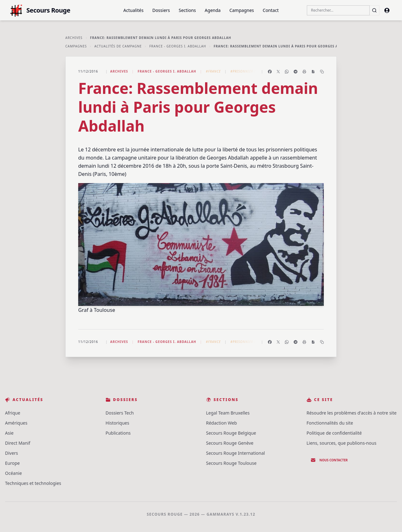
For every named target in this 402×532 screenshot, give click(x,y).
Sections (187, 10)
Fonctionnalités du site (330, 423)
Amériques (16, 423)
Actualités (133, 10)
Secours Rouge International (235, 453)
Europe (12, 463)
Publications (118, 433)
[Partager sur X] (278, 72)
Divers (11, 453)
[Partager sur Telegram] (296, 72)
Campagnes (242, 10)
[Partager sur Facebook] (270, 72)
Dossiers (161, 10)
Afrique (13, 413)
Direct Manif (18, 443)
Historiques (117, 423)
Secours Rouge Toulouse (231, 463)
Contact (271, 10)
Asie (9, 433)
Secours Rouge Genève (230, 443)
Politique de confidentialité (334, 433)
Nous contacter (329, 460)
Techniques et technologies (33, 483)
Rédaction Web (221, 423)
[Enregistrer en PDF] (313, 72)
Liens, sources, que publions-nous (341, 443)
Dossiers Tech (120, 413)
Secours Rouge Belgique (231, 433)
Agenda (213, 10)
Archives (74, 38)
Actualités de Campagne (118, 46)
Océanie (14, 473)
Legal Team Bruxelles (228, 413)
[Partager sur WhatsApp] (287, 72)
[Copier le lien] (322, 72)
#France (213, 71)
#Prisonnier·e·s (245, 71)
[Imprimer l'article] (304, 72)
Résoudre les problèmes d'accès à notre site (352, 413)
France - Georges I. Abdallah (178, 46)
